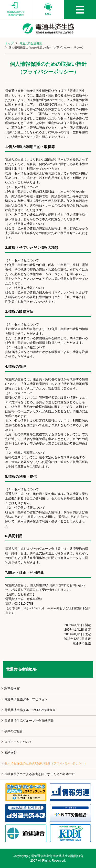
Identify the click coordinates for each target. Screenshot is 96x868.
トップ (9, 43)
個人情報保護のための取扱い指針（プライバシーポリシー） (46, 763)
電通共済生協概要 (31, 43)
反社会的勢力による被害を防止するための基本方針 (40, 774)
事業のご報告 (14, 731)
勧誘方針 (10, 753)
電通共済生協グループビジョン (26, 699)
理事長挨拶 (12, 689)
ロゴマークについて (18, 742)
